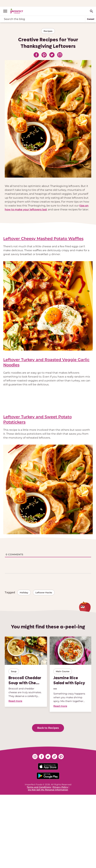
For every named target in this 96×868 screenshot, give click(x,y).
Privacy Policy (60, 787)
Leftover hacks (44, 592)
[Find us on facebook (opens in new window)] (41, 757)
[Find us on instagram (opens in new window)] (35, 757)
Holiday (24, 592)
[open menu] (7, 11)
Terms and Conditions (39, 787)
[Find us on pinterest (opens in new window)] (61, 757)
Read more (15, 701)
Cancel (91, 19)
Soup (14, 671)
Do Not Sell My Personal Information (48, 790)
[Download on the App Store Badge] (48, 766)
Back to (48, 728)
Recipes (48, 31)
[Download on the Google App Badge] (48, 776)
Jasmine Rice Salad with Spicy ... (69, 683)
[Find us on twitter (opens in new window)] (48, 757)
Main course (63, 671)
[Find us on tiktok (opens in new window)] (55, 757)
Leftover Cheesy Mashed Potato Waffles (43, 239)
